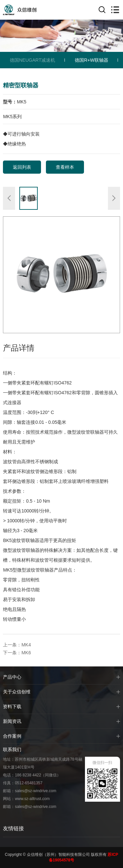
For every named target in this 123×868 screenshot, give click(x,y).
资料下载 (12, 706)
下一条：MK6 (17, 653)
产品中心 (12, 677)
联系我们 (12, 749)
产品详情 (19, 348)
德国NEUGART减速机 (32, 60)
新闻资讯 (12, 721)
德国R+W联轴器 (92, 60)
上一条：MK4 (17, 645)
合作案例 (12, 736)
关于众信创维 (17, 692)
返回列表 (22, 167)
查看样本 (65, 167)
